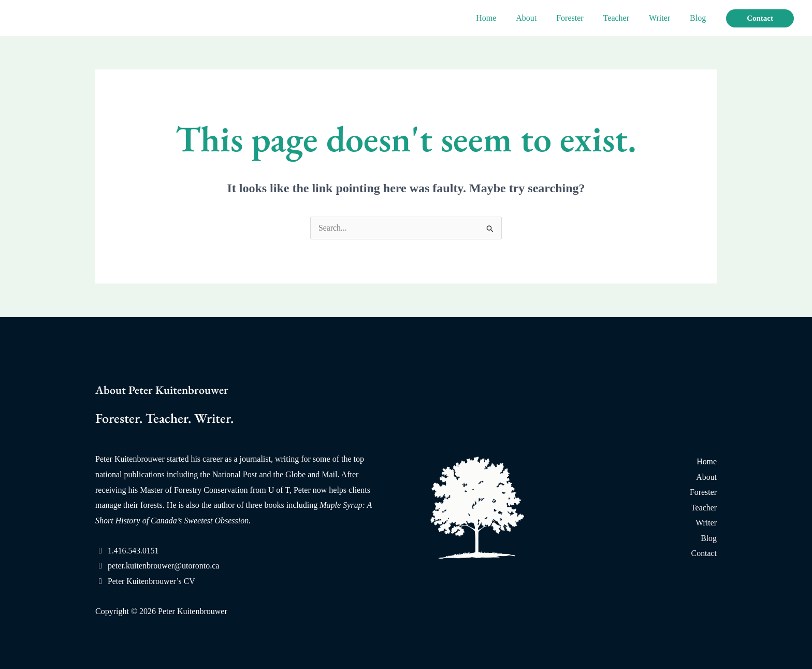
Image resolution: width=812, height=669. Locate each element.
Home (503, 18)
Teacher (624, 18)
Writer (664, 18)
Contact (704, 554)
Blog (699, 18)
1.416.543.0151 (134, 551)
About (540, 18)
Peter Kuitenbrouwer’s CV (152, 581)
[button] (760, 18)
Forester (581, 18)
